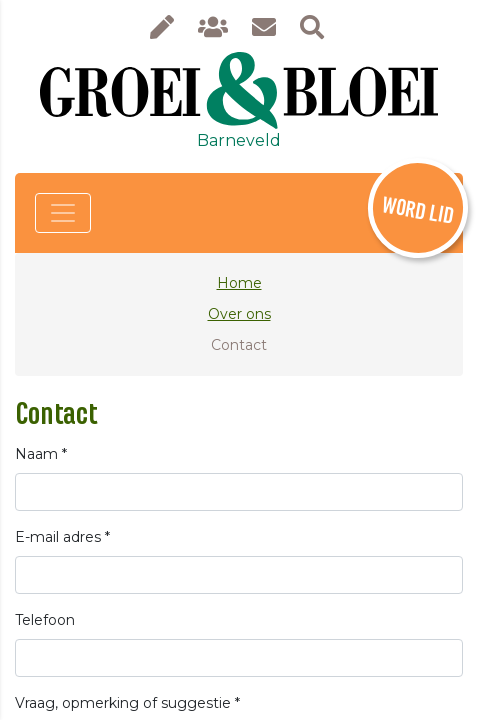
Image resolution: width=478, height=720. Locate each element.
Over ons (239, 314)
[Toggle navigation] (63, 213)
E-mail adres (62, 537)
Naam (41, 454)
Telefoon (45, 620)
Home (239, 283)
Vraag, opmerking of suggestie (127, 703)
